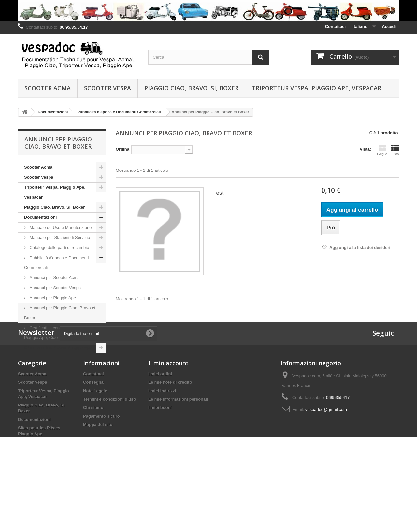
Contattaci (336, 27)
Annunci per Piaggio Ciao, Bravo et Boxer (60, 313)
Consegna (93, 439)
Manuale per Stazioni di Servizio (59, 237)
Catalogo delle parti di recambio (59, 248)
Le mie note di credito (170, 439)
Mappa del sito (98, 482)
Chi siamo (93, 465)
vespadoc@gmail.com (326, 467)
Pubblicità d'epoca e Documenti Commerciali (56, 263)
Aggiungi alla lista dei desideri (359, 248)
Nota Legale (95, 448)
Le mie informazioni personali (178, 456)
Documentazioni (40, 217)
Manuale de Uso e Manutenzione (60, 227)
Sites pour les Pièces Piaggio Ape (58, 348)
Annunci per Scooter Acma (54, 278)
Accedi (389, 27)
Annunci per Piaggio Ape (52, 298)
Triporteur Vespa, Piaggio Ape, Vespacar (316, 88)
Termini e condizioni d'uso (109, 456)
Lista (395, 150)
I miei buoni (160, 465)
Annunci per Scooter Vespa (55, 288)
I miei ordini (160, 431)
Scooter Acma (48, 88)
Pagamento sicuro (101, 473)
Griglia (382, 150)
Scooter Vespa (108, 88)
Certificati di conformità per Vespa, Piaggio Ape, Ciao (59, 333)
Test (218, 193)
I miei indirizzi (162, 448)
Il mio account (168, 420)
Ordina (122, 149)
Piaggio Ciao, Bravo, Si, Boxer (191, 88)
